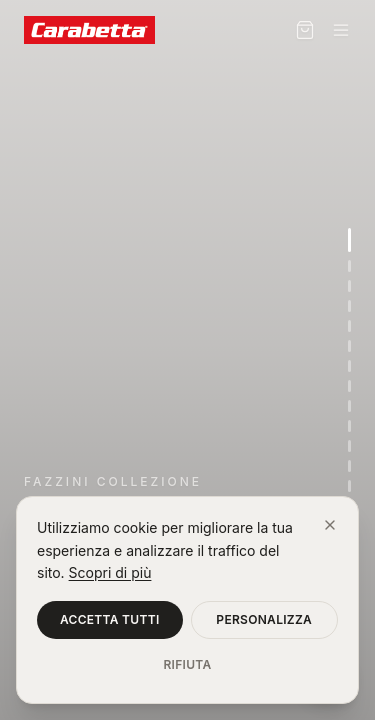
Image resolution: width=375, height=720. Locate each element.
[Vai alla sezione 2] (349, 266)
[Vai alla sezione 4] (349, 306)
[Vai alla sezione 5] (349, 326)
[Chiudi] (330, 525)
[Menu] (341, 30)
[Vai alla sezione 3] (349, 286)
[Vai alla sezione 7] (349, 366)
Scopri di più (110, 572)
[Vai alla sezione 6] (349, 346)
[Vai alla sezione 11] (349, 446)
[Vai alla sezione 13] (349, 486)
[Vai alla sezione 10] (349, 426)
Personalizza (264, 619)
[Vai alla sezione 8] (349, 386)
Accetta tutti (110, 619)
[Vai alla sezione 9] (349, 406)
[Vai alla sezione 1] (349, 240)
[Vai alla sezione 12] (349, 466)
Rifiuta (187, 664)
